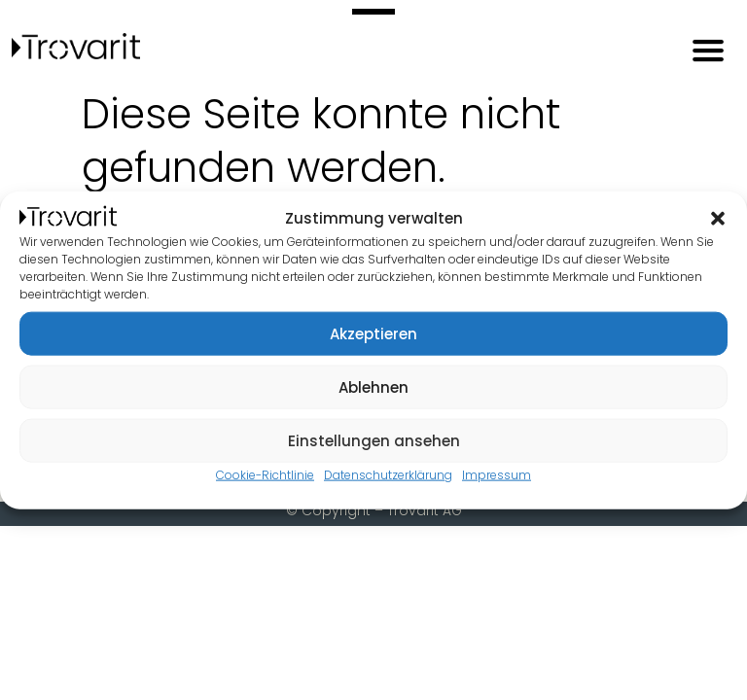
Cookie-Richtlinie (265, 475)
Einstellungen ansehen (374, 440)
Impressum (497, 475)
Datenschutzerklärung (388, 475)
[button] (718, 219)
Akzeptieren (373, 333)
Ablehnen (373, 386)
